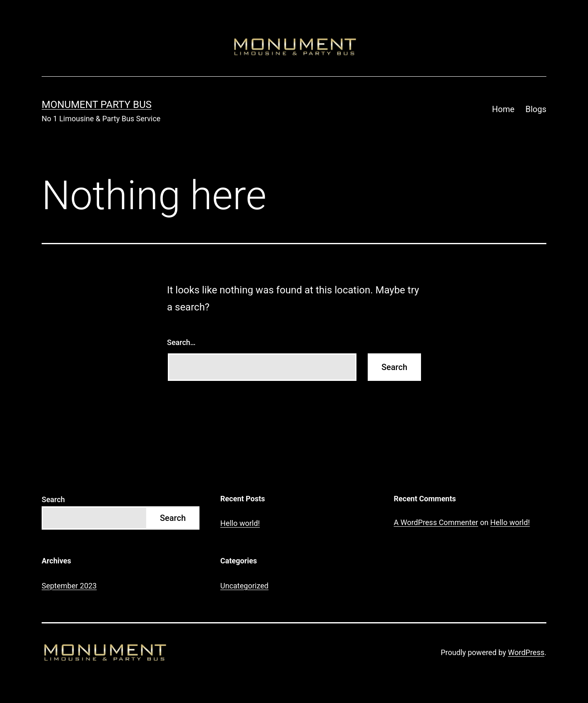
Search (53, 499)
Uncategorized (244, 586)
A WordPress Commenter (436, 522)
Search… (181, 342)
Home (503, 109)
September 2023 (69, 586)
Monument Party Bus (97, 105)
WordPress (526, 652)
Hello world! (240, 523)
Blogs (536, 109)
